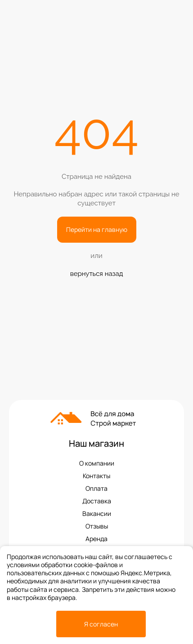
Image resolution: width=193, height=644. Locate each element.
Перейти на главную (97, 229)
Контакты (96, 476)
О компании (97, 463)
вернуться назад (97, 274)
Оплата (96, 489)
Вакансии (97, 514)
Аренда (96, 539)
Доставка (97, 501)
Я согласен (101, 624)
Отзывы (97, 526)
